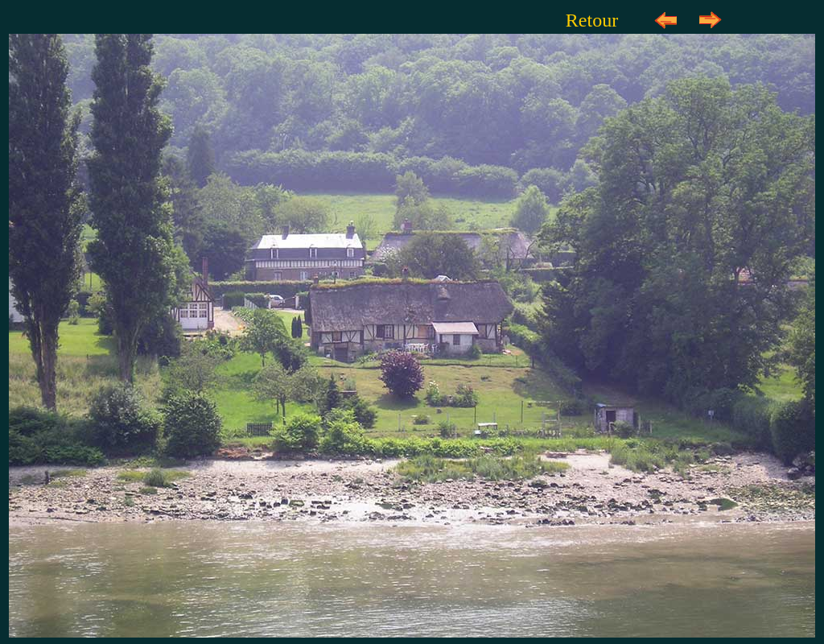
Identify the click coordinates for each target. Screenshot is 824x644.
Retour (592, 20)
